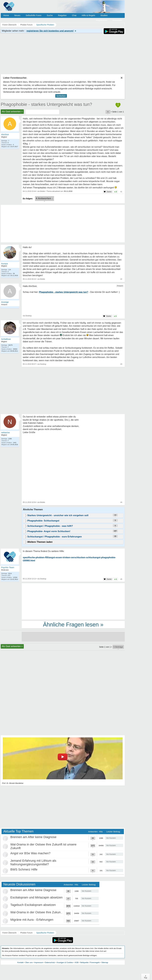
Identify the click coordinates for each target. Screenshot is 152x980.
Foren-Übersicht (9, 933)
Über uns (29, 962)
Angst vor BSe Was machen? (30, 853)
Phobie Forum (26, 933)
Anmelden (117, 20)
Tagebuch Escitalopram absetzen (33, 905)
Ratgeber (62, 15)
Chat (74, 15)
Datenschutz (50, 962)
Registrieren (102, 20)
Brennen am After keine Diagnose (33, 837)
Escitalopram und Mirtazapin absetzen (36, 897)
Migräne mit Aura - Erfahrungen (32, 920)
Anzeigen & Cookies (65, 962)
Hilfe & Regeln (88, 15)
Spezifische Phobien (45, 933)
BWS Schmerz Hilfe (24, 869)
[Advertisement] (73, 601)
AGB (76, 962)
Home (6, 15)
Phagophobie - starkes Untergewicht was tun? (46, 104)
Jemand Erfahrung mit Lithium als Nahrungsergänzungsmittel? (33, 862)
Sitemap (105, 962)
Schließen (61, 96)
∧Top (145, 977)
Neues (17, 15)
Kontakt (20, 962)
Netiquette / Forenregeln (90, 962)
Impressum (39, 962)
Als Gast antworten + (12, 112)
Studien (104, 15)
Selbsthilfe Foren (34, 15)
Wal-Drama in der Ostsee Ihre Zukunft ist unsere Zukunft (49, 912)
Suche (50, 15)
